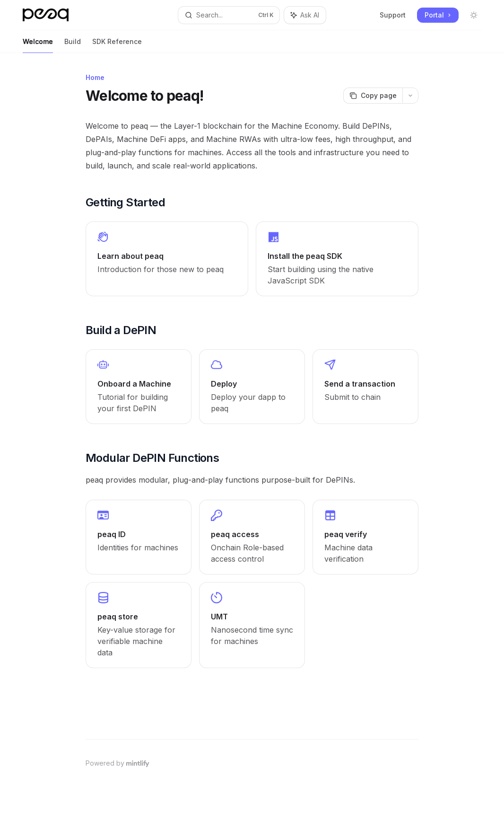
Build (73, 45)
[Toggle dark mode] (474, 15)
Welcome (38, 45)
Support (393, 15)
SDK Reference (117, 45)
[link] (167, 259)
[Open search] (229, 15)
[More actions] (410, 96)
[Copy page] (373, 96)
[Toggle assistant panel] (305, 15)
